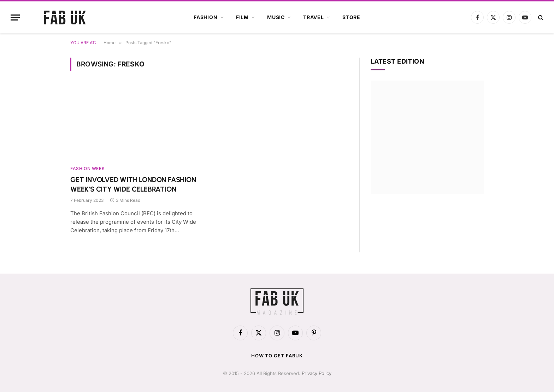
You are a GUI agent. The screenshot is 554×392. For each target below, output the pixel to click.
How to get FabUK (277, 356)
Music (276, 17)
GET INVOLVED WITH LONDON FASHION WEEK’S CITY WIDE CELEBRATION (133, 184)
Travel (314, 17)
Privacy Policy (317, 373)
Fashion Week (87, 168)
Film (242, 17)
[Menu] (15, 17)
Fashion (206, 17)
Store (351, 17)
